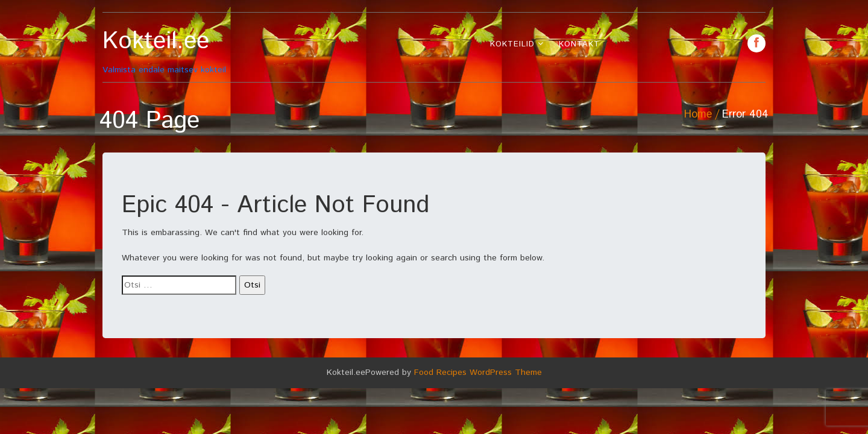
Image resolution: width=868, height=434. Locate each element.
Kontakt (579, 44)
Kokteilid (512, 44)
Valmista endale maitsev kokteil (185, 52)
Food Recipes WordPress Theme (478, 373)
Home (698, 115)
